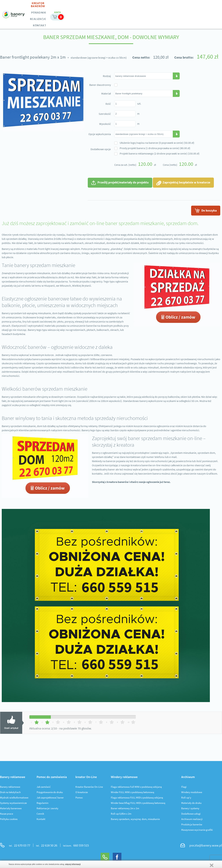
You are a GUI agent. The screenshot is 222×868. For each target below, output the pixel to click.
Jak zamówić (44, 787)
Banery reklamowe (10, 787)
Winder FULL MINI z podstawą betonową (133, 793)
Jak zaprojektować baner (50, 798)
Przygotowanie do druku (50, 793)
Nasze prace (7, 814)
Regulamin (42, 804)
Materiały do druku (191, 804)
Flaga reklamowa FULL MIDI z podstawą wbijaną (137, 798)
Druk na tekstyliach (10, 793)
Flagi (184, 787)
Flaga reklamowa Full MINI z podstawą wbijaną (136, 787)
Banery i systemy (190, 809)
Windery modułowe (192, 793)
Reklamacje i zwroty (47, 809)
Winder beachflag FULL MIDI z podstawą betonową (138, 804)
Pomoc (79, 798)
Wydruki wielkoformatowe (14, 798)
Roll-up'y (186, 798)
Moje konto (191, 6)
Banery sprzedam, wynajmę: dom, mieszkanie (135, 820)
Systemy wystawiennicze (13, 804)
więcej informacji (73, 864)
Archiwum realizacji (192, 820)
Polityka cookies (9, 820)
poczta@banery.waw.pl (206, 846)
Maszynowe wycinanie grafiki (197, 830)
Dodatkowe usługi (191, 814)
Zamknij (212, 865)
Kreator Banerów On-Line (89, 787)
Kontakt (41, 820)
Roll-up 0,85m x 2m (121, 814)
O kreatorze (82, 793)
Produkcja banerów (192, 825)
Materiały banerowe (11, 809)
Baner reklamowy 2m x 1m (125, 809)
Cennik (40, 814)
